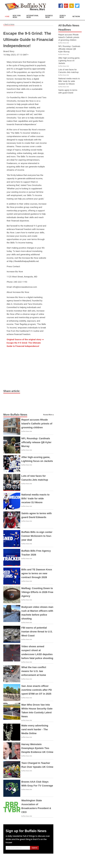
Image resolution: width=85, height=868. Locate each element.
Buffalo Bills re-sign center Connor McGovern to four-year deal (37, 536)
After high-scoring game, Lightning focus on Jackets (69, 61)
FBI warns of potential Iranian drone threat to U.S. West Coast (37, 632)
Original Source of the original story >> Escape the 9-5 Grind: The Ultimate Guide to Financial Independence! (25, 343)
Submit (34, 848)
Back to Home (9, 24)
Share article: (12, 391)
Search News (63, 17)
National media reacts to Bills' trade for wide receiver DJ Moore (35, 498)
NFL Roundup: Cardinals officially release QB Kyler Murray (36, 442)
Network (76, 17)
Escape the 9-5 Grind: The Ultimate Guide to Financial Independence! (28, 40)
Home (7, 17)
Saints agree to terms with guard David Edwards (68, 93)
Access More (48, 415)
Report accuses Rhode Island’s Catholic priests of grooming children (37, 424)
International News (33, 17)
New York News (17, 17)
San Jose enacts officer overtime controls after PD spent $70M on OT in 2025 (37, 690)
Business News (49, 17)
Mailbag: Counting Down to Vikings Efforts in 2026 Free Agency (37, 592)
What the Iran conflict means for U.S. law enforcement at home (34, 671)
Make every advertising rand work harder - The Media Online (35, 729)
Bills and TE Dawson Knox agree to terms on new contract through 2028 (37, 573)
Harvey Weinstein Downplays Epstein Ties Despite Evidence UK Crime (37, 748)
